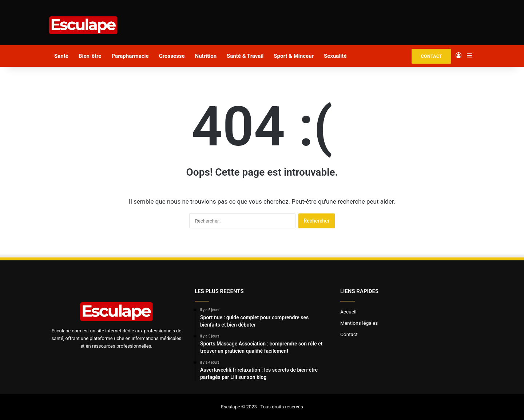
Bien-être (90, 56)
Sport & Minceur (294, 56)
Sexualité (335, 56)
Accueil (348, 312)
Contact (349, 334)
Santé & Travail (245, 56)
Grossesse (172, 56)
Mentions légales (359, 323)
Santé (61, 56)
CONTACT (431, 56)
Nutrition (206, 56)
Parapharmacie (130, 56)
